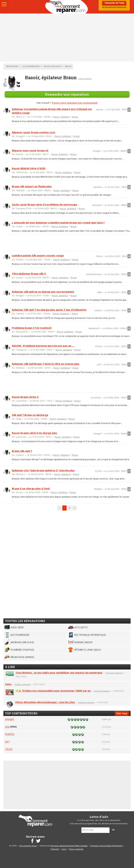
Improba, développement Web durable (69, 846)
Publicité (55, 849)
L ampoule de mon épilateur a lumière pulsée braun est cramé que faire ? (58, 222)
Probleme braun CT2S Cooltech (32, 328)
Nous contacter (76, 849)
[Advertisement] (67, 38)
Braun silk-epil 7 (22, 451)
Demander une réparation (67, 94)
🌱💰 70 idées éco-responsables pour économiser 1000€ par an (53, 691)
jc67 (7, 742)
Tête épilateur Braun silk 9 (29, 274)
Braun (75, 117)
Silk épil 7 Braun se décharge (30, 415)
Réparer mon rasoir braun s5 (30, 150)
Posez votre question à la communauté (75, 103)
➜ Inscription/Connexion (114, 7)
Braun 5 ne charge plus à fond (31, 488)
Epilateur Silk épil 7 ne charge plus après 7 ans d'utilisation (49, 310)
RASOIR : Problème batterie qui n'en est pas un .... (43, 346)
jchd (7, 727)
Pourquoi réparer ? (114, 673)
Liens (8, 684)
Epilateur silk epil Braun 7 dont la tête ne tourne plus (46, 364)
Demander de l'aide (114, 3)
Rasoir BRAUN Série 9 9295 (29, 168)
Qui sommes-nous (28, 846)
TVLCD (9, 749)
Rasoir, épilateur (61, 117)
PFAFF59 (10, 734)
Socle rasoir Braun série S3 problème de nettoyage (44, 204)
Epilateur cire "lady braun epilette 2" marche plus (43, 470)
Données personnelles (101, 846)
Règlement (117, 846)
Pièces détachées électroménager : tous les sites (45, 702)
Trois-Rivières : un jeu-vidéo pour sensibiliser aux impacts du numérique (59, 673)
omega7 (10, 719)
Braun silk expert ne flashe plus (32, 186)
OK (113, 830)
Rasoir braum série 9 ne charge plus (34, 433)
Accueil (67, 7)
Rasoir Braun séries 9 (25, 397)
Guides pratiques (23, 684)
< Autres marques (85, 79)
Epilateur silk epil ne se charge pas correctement (43, 292)
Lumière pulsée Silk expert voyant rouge (38, 255)
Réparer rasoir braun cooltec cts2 (33, 132)
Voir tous (122, 713)
